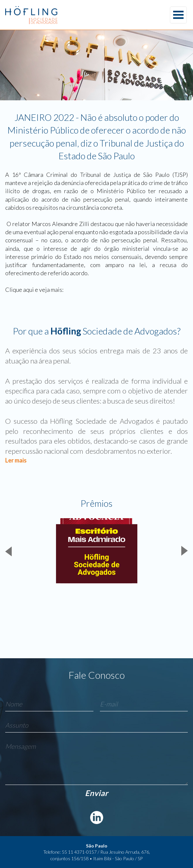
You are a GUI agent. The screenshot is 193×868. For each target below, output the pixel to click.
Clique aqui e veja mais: (34, 290)
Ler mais (16, 460)
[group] (96, 551)
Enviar (96, 793)
